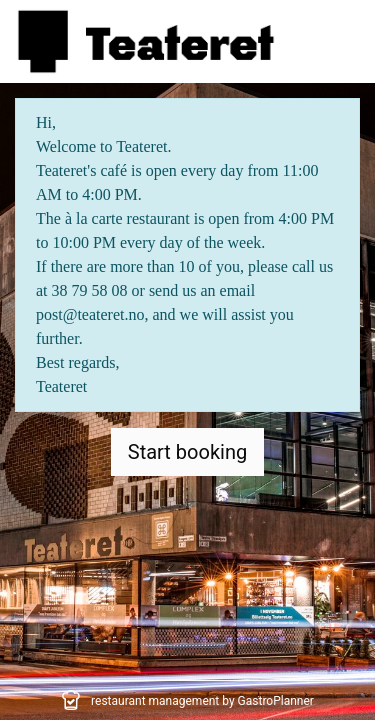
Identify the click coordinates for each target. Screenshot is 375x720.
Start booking (187, 452)
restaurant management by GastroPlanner (202, 701)
